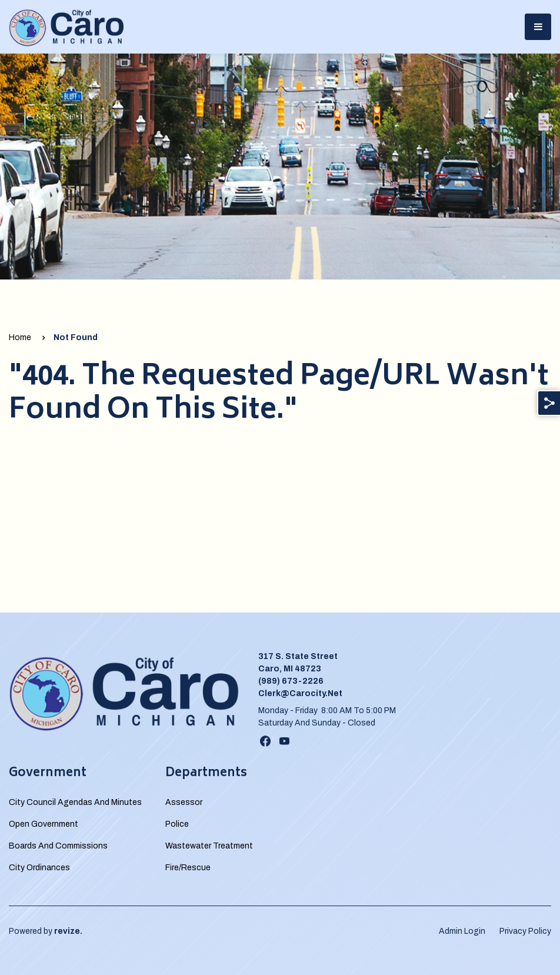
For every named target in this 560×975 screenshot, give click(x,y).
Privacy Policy (525, 931)
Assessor (184, 802)
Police (177, 824)
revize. (68, 931)
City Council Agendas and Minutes (75, 802)
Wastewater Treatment (209, 846)
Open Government (44, 824)
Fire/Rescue (188, 868)
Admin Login (462, 931)
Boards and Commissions (58, 846)
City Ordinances (39, 868)
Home (20, 337)
